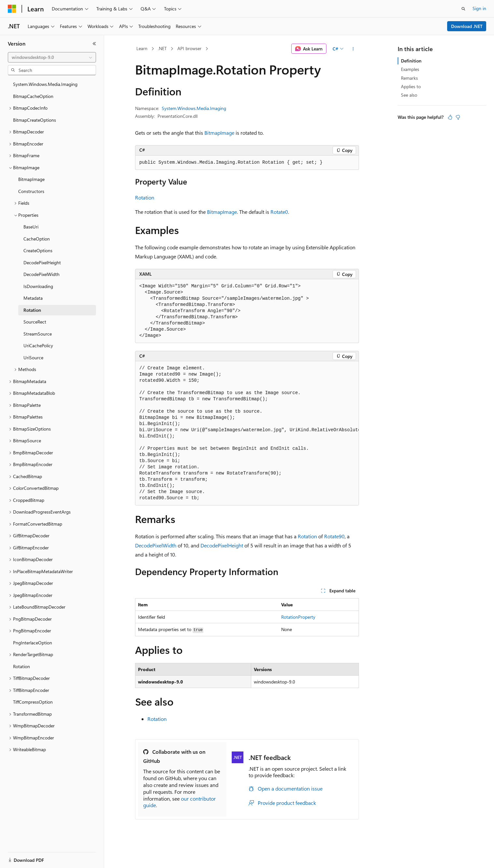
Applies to (411, 86)
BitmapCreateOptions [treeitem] (34, 120)
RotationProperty (298, 617)
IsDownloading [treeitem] (38, 286)
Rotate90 (334, 536)
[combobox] (52, 57)
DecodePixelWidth (156, 545)
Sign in (479, 8)
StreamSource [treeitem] (38, 334)
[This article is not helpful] (458, 117)
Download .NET (467, 26)
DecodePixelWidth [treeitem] (41, 274)
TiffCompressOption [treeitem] (33, 702)
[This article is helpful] (450, 117)
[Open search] (463, 9)
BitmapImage (219, 133)
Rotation (145, 197)
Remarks (409, 78)
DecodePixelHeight (222, 545)
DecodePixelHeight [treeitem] (42, 262)
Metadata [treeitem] (33, 298)
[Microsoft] (12, 9)
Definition (411, 61)
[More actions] (353, 49)
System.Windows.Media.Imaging (194, 108)
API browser (189, 48)
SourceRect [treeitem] (35, 322)
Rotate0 (279, 212)
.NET (162, 48)
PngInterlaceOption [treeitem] (33, 643)
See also (409, 95)
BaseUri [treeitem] (31, 227)
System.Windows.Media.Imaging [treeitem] (45, 84)
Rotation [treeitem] (32, 310)
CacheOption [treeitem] (37, 239)
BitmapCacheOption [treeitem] (33, 96)
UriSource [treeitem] (33, 358)
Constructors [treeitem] (31, 191)
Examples (410, 69)
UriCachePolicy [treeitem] (38, 345)
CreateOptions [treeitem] (38, 250)
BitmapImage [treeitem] (31, 179)
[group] (247, 433)
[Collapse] (94, 44)
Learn (142, 48)
